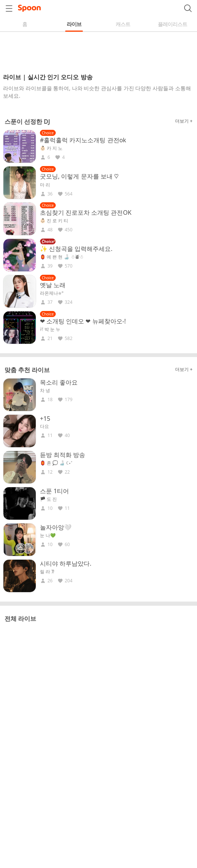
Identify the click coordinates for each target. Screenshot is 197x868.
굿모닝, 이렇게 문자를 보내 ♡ (79, 176)
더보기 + (184, 121)
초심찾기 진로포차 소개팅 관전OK (86, 212)
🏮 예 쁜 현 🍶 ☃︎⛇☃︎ (62, 257)
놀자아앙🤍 (56, 527)
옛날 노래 (53, 285)
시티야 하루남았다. (66, 563)
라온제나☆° (52, 293)
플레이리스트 (173, 24)
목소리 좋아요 (59, 382)
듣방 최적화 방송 (63, 455)
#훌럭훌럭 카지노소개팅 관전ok (83, 140)
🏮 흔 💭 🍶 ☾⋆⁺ (56, 463)
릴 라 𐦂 (47, 572)
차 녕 (45, 391)
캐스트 (123, 24)
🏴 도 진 (48, 499)
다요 (44, 426)
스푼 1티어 (54, 491)
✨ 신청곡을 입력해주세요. (76, 249)
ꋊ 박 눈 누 (50, 329)
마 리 (45, 185)
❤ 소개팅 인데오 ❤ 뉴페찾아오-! (83, 321)
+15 (45, 419)
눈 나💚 (48, 536)
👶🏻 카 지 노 (51, 148)
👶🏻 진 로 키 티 (54, 221)
